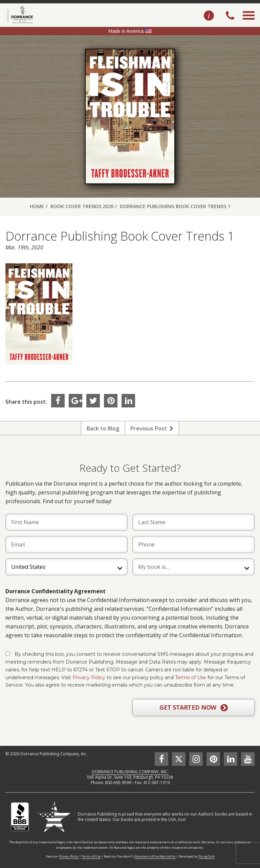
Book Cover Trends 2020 (82, 206)
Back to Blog (103, 428)
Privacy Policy (89, 677)
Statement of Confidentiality (155, 856)
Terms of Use (191, 677)
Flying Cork (207, 856)
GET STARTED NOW (193, 708)
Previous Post (152, 428)
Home (37, 206)
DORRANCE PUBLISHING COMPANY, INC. (130, 772)
